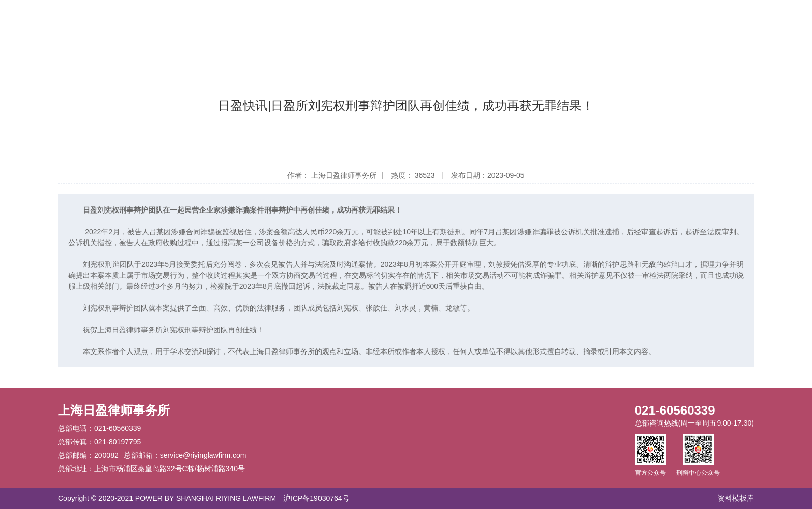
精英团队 (400, 19)
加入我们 (669, 19)
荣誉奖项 (346, 19)
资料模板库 (736, 498)
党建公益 (508, 19)
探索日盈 (561, 19)
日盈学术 (615, 19)
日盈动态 (292, 19)
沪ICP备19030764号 (316, 498)
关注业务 (454, 19)
